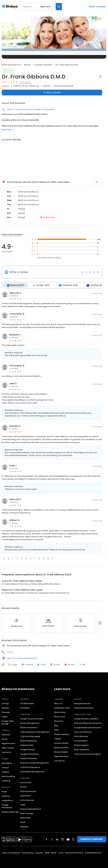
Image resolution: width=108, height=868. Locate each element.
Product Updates (62, 734)
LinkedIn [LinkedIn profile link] (55, 664)
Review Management (30, 723)
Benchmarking (8, 776)
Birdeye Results (61, 752)
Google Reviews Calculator (86, 718)
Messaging (7, 763)
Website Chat (27, 745)
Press (57, 730)
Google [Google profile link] (13, 664)
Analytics (6, 796)
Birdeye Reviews (61, 747)
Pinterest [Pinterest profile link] (70, 664)
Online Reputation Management (35, 732)
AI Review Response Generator (88, 723)
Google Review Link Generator (88, 727)
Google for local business (32, 718)
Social (4, 739)
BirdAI (4, 791)
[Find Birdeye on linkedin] (57, 839)
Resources (59, 721)
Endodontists (48, 109)
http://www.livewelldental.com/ (22, 658)
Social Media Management (32, 771)
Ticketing (6, 780)
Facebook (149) (67, 285)
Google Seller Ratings (8, 722)
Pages (5, 716)
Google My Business (29, 754)
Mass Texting (8, 748)
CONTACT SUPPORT (92, 839)
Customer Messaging (30, 736)
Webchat (6, 734)
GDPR (47, 852)
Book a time (60, 716)
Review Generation (29, 727)
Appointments (8, 743)
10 (48, 558)
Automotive (26, 782)
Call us (10, 652)
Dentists (37, 109)
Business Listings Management (35, 763)
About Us (58, 703)
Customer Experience (30, 767)
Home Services (27, 800)
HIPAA (54, 852)
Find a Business (81, 736)
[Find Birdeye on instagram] (62, 839)
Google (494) (41, 285)
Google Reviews (28, 749)
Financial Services (28, 791)
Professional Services (84, 708)
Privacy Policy (28, 852)
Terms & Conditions (11, 852)
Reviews (5, 708)
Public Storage (27, 813)
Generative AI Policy (74, 852)
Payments (6, 752)
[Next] (100, 623)
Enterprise (25, 708)
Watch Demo (60, 712)
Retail (23, 822)
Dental (27, 65)
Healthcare (25, 795)
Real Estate (25, 818)
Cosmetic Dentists (43, 65)
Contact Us (59, 760)
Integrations (7, 800)
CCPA (61, 852)
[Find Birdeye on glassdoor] (73, 839)
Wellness (24, 826)
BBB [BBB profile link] (82, 664)
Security (39, 852)
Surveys (5, 767)
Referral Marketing (29, 740)
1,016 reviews (26, 82)
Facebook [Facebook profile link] (27, 664)
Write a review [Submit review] (52, 92)
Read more (8, 130)
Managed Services (82, 703)
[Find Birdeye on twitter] (52, 839)
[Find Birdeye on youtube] (68, 839)
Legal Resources (61, 756)
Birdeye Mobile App (10, 812)
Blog (56, 725)
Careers (58, 738)
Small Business (27, 703)
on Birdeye (14, 295)
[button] (53, 558)
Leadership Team (62, 708)
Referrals (6, 712)
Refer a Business (82, 749)
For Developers (81, 740)
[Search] (59, 7)
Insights (5, 772)
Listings (5, 703)
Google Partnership (7, 806)
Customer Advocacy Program (88, 754)
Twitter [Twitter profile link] (42, 664)
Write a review (97, 7)
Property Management (31, 809)
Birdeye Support (81, 745)
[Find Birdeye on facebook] (47, 839)
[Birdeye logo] (10, 7)
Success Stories (61, 743)
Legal (23, 804)
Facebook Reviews (29, 758)
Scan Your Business (83, 732)
